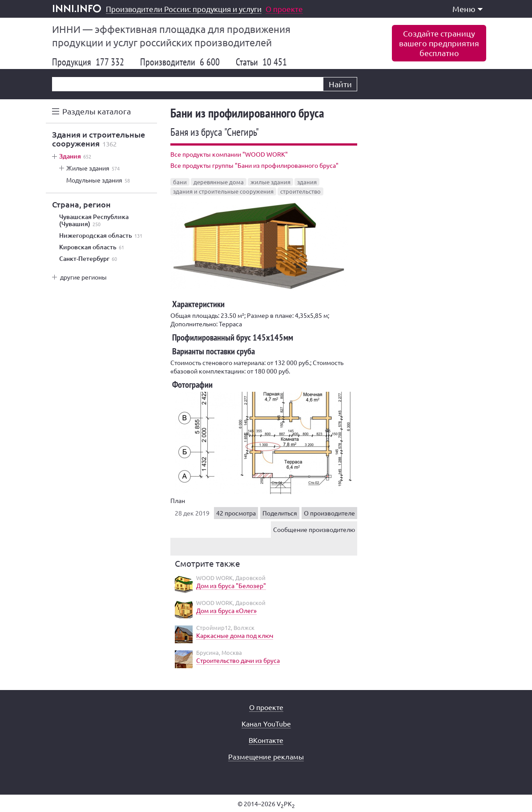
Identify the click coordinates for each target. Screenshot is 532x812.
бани (180, 182)
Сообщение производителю (314, 529)
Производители (180, 62)
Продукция (88, 62)
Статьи (261, 62)
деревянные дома (219, 182)
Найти (340, 84)
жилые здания (270, 182)
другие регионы (83, 277)
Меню (468, 9)
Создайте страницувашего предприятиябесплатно (439, 43)
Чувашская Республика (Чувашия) (94, 220)
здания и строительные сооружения (223, 191)
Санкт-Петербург (88, 259)
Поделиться (280, 513)
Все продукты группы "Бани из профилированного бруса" (254, 165)
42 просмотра (236, 513)
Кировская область (92, 247)
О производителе (329, 513)
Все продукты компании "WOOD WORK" (229, 154)
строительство (300, 191)
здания (307, 182)
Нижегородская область (101, 235)
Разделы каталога (97, 111)
